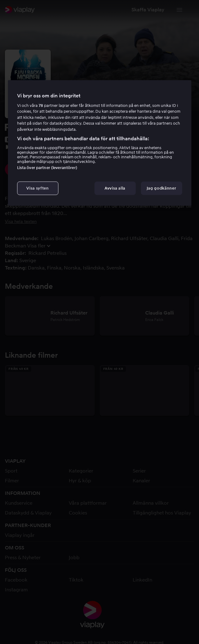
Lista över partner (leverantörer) (47, 168)
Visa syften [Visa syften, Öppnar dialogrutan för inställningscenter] (37, 188)
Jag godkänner (161, 188)
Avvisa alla (115, 188)
